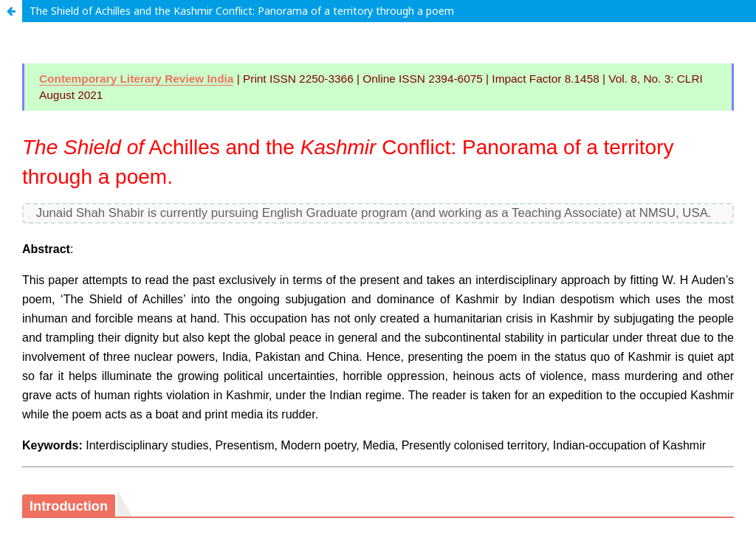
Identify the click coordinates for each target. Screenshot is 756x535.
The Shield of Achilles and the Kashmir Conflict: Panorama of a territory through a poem (242, 11)
